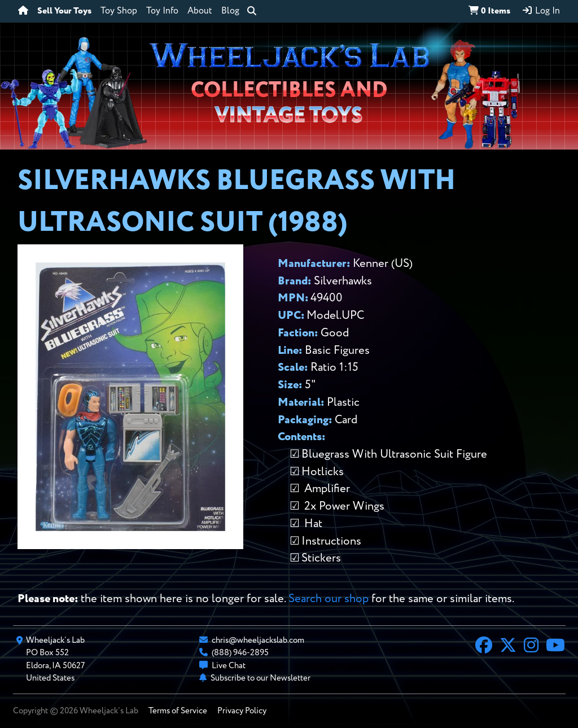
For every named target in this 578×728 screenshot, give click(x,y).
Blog (230, 11)
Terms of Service (178, 711)
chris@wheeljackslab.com (258, 640)
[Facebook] (484, 647)
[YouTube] (555, 647)
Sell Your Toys (64, 11)
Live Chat (229, 666)
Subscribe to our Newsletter (260, 678)
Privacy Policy (242, 711)
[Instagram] (531, 647)
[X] (508, 647)
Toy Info (162, 11)
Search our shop (329, 599)
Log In (541, 11)
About (200, 11)
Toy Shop (119, 11)
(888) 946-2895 (240, 653)
